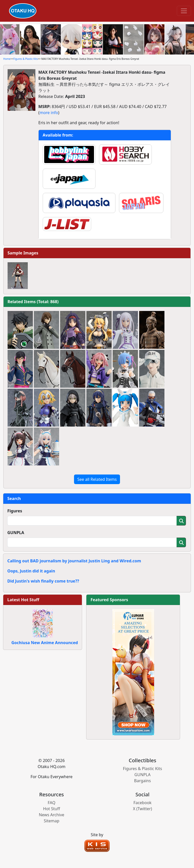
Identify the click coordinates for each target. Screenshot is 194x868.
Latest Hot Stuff (23, 600)
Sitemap (52, 821)
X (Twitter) (142, 809)
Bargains (142, 781)
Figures (15, 511)
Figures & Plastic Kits (26, 59)
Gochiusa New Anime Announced (45, 643)
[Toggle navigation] (184, 11)
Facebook (142, 803)
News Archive (52, 815)
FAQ (52, 803)
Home (7, 59)
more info (49, 113)
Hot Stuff (52, 809)
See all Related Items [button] (97, 479)
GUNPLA (16, 533)
